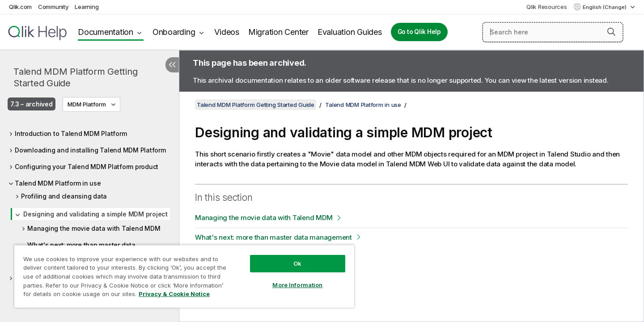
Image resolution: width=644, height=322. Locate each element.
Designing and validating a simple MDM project (95, 214)
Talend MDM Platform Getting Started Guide (75, 77)
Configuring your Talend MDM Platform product (87, 167)
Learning (87, 7)
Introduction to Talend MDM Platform (71, 133)
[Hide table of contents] (172, 65)
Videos (227, 32)
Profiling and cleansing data (64, 196)
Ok (297, 263)
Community (53, 7)
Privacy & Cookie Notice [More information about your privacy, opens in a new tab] (174, 294)
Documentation (106, 32)
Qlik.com (20, 7)
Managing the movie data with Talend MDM (94, 228)
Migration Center (278, 32)
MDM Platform (87, 104)
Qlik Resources (547, 7)
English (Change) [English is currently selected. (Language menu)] (605, 7)
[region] (184, 276)
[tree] (89, 203)
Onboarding (174, 32)
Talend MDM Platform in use (58, 183)
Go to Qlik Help (419, 32)
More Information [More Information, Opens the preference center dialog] (297, 285)
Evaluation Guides (350, 32)
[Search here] (553, 32)
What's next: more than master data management (273, 237)
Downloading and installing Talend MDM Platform (90, 150)
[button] (611, 32)
